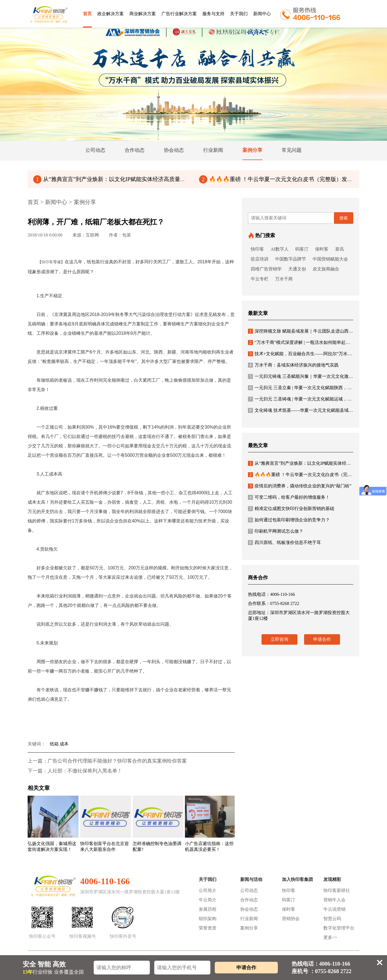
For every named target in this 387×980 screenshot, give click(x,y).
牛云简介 (208, 900)
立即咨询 (279, 639)
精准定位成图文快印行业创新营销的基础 (291, 508)
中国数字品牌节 (291, 259)
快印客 (47, 262)
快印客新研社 (337, 890)
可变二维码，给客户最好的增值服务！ (289, 497)
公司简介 (208, 890)
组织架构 (208, 919)
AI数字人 (280, 249)
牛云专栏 (260, 279)
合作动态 (249, 900)
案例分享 (85, 202)
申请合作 (322, 639)
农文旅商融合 (326, 269)
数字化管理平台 (339, 928)
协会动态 (249, 909)
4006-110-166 (105, 881)
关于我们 (239, 14)
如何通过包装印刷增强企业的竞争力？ (289, 520)
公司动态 (249, 890)
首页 (87, 14)
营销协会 (291, 919)
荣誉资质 (208, 928)
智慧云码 (332, 919)
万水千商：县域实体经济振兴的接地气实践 (293, 365)
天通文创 (297, 269)
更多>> (330, 937)
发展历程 (208, 909)
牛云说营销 (334, 909)
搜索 (344, 218)
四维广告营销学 (266, 269)
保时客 (322, 249)
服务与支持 (213, 14)
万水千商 (284, 279)
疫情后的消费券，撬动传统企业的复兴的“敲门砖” (300, 486)
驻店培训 (260, 259)
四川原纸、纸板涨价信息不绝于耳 (284, 542)
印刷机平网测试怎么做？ (276, 531)
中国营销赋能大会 (330, 259)
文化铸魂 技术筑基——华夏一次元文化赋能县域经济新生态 (309, 410)
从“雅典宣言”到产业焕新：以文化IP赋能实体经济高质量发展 (112, 179)
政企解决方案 (111, 14)
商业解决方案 (143, 14)
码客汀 (302, 249)
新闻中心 (262, 14)
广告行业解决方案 (179, 14)
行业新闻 (249, 919)
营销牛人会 (334, 900)
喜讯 (339, 249)
